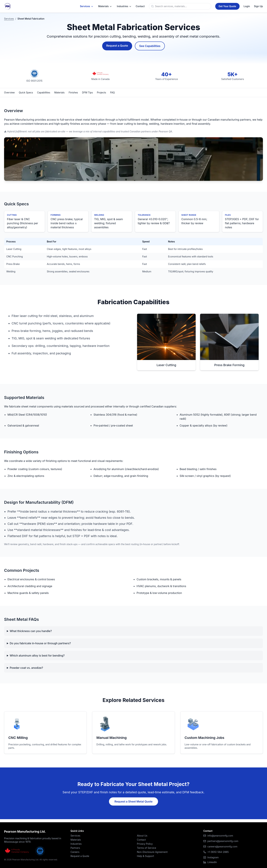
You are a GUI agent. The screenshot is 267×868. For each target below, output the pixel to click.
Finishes (73, 92)
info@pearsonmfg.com (220, 836)
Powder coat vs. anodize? (26, 668)
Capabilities (44, 92)
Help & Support (145, 856)
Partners (75, 848)
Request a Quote (80, 856)
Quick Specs (26, 92)
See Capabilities (150, 46)
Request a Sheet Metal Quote (133, 801)
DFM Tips (87, 92)
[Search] (182, 6)
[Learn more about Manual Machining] (133, 733)
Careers (75, 852)
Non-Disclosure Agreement (152, 852)
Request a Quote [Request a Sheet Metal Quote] (117, 46)
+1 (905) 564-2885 (218, 852)
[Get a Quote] (227, 6)
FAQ (112, 92)
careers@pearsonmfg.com (222, 846)
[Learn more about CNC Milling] (45, 733)
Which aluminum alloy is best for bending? (37, 656)
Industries (124, 6)
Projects (101, 92)
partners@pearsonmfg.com (223, 841)
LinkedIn (210, 862)
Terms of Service (147, 848)
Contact (141, 840)
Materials (105, 6)
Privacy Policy (145, 844)
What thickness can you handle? (31, 631)
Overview (9, 92)
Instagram (211, 857)
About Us (142, 836)
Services (87, 6)
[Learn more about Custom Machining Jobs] (222, 733)
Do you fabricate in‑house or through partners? (40, 643)
